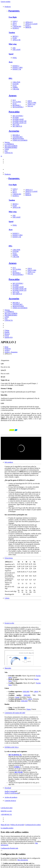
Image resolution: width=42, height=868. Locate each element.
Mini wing (13, 44)
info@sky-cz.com (6, 811)
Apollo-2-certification (11, 793)
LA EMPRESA (9, 144)
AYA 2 (15, 23)
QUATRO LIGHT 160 (19, 121)
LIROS (36, 692)
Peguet (29, 709)
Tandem (12, 33)
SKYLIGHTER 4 (18, 107)
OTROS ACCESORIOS (20, 140)
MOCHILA (16, 135)
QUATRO (16, 118)
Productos (8, 7)
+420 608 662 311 (6, 814)
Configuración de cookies (33, 825)
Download (8, 788)
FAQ (6, 151)
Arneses (13, 96)
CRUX (30, 101)
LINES (7, 149)
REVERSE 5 (17, 105)
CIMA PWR (16, 82)
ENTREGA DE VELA (12, 747)
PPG (10, 78)
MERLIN (28, 27)
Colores (7, 598)
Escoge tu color (9, 623)
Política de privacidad (17, 825)
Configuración (5, 848)
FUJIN (15, 38)
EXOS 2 (28, 26)
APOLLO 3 (29, 22)
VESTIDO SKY (18, 137)
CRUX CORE (32, 103)
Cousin (17, 697)
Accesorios (14, 131)
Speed (11, 54)
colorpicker (19, 658)
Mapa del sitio (5, 825)
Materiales (8, 668)
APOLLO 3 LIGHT (31, 24)
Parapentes (14, 11)
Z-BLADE (16, 89)
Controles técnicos (10, 801)
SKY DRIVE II (17, 126)
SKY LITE (16, 124)
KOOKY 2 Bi (17, 69)
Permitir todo (14, 848)
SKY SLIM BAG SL (15, 755)
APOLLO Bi (16, 40)
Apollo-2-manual (10, 791)
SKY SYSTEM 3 (18, 116)
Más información (23, 860)
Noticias (7, 142)
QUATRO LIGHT (18, 119)
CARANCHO (17, 26)
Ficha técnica (9, 558)
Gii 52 (14, 103)
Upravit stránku (6, 2)
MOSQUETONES (18, 139)
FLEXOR (15, 84)
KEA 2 (15, 25)
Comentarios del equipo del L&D (15, 713)
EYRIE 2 (17, 767)
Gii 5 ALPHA (17, 102)
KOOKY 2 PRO (18, 67)
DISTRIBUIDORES (11, 148)
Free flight (13, 17)
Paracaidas (14, 112)
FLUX (15, 86)
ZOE (14, 48)
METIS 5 (15, 36)
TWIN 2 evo (31, 104)
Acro (11, 62)
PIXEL (15, 58)
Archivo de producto (11, 797)
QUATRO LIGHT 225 (19, 123)
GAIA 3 (15, 21)
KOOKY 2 (16, 66)
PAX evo (30, 106)
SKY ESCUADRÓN (11, 146)
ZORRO (15, 87)
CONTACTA (9, 153)
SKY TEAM (19, 772)
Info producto (9, 462)
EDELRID (26, 692)
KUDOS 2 (16, 28)
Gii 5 (14, 100)
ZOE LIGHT (17, 50)
